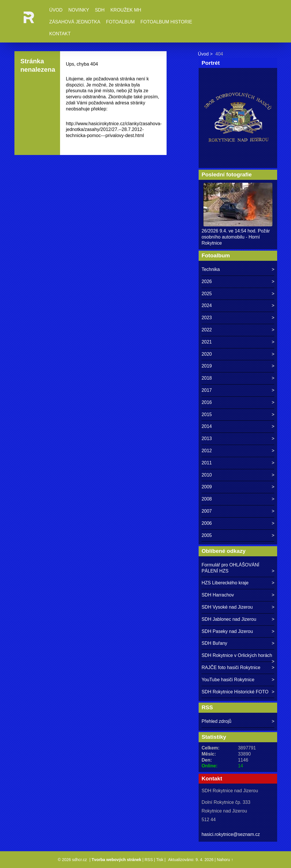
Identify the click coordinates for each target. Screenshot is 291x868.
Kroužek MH (126, 10)
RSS (149, 860)
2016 (207, 402)
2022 (207, 330)
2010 (207, 475)
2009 (207, 487)
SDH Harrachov (218, 595)
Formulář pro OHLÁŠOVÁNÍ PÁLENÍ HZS (230, 568)
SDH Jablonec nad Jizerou (229, 619)
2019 (207, 366)
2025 (207, 294)
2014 (207, 426)
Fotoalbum (120, 22)
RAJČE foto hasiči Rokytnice (231, 667)
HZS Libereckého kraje (225, 583)
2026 (207, 281)
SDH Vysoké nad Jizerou (227, 607)
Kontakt (60, 34)
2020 (207, 354)
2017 (207, 390)
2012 (207, 451)
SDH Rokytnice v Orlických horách (237, 655)
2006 (207, 523)
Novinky (79, 10)
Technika (211, 269)
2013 (207, 438)
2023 (207, 318)
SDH (100, 10)
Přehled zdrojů (216, 721)
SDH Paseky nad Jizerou (227, 631)
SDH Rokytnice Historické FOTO (235, 692)
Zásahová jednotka (75, 22)
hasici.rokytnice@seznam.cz (231, 834)
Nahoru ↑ (225, 860)
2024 (207, 305)
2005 (207, 535)
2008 (207, 499)
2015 (207, 414)
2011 (207, 463)
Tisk (160, 860)
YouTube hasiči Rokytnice (228, 680)
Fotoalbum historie (166, 22)
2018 (207, 378)
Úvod (56, 10)
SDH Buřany (214, 643)
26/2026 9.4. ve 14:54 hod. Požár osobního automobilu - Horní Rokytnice (236, 237)
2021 (207, 342)
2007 (207, 511)
